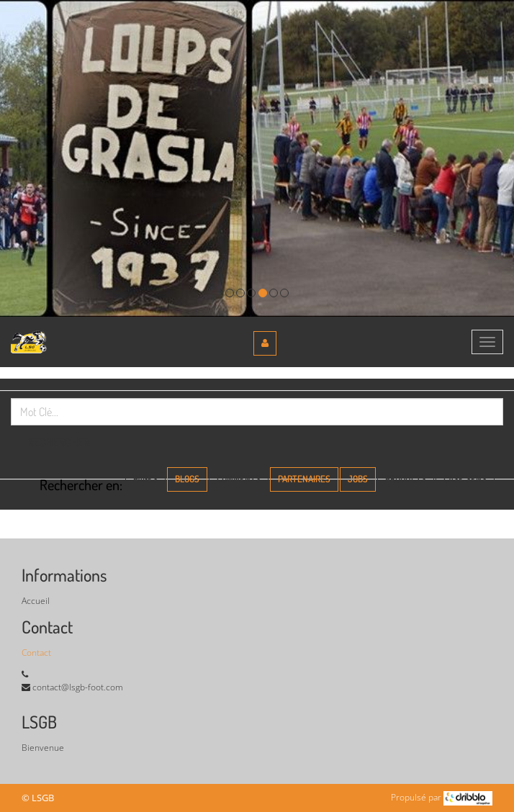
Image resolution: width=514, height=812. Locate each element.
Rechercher (59, 442)
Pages (145, 479)
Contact (36, 653)
